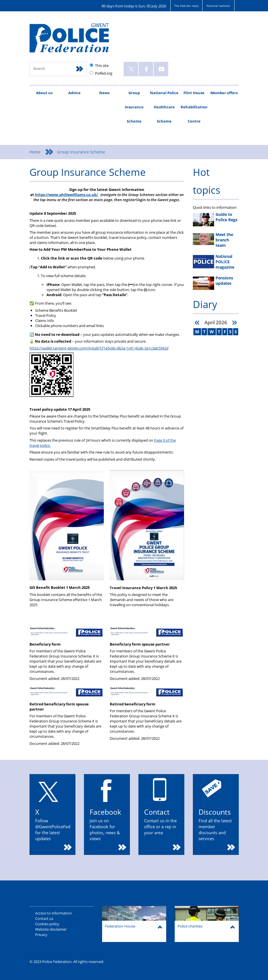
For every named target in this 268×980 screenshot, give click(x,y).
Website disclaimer (51, 929)
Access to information (53, 913)
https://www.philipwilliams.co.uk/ (67, 195)
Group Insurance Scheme (134, 107)
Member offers (224, 93)
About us (44, 93)
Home (35, 152)
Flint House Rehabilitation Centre (194, 107)
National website (218, 6)
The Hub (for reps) (186, 6)
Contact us (44, 918)
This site (102, 66)
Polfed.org (104, 73)
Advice (74, 93)
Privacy (41, 935)
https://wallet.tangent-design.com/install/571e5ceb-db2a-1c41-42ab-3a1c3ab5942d (99, 348)
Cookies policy (47, 924)
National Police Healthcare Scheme (164, 107)
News (104, 93)
